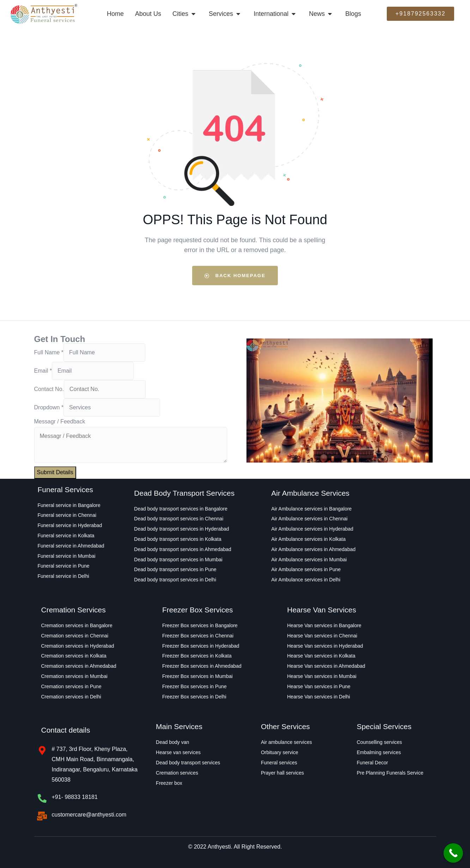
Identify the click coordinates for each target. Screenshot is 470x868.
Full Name (49, 352)
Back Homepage (235, 276)
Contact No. (49, 389)
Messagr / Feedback (60, 421)
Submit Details (55, 472)
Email (43, 371)
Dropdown (49, 407)
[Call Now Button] (453, 853)
